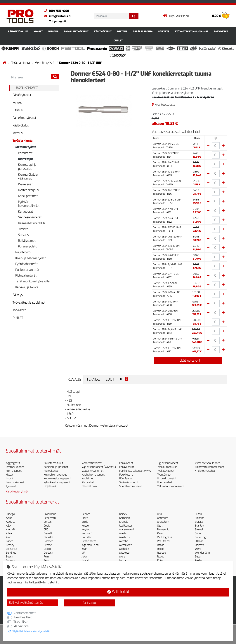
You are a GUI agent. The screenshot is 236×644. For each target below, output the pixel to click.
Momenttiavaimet (92, 463)
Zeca (198, 557)
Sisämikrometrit (129, 482)
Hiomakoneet (14, 471)
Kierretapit (25, 159)
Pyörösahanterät (26, 264)
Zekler (199, 561)
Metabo (124, 541)
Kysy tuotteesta (163, 105)
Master (123, 533)
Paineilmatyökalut (76, 32)
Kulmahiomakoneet (55, 475)
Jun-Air (86, 561)
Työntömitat (164, 475)
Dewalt (48, 533)
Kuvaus (74, 380)
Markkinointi (21, 626)
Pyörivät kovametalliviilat (29, 204)
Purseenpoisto (28, 246)
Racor (160, 545)
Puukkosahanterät (27, 270)
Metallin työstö (45, 63)
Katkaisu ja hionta (27, 287)
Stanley (199, 526)
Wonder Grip (202, 553)
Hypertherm (89, 541)
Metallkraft (126, 545)
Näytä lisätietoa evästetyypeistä (29, 631)
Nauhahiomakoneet (93, 475)
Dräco (47, 549)
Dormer (48, 541)
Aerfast (10, 522)
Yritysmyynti (58, 21)
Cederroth (50, 518)
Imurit (9, 479)
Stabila (199, 522)
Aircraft (10, 530)
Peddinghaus (165, 537)
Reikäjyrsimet (27, 241)
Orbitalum (163, 522)
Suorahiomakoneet (131, 486)
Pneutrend (163, 541)
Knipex (123, 514)
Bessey (10, 545)
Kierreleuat (25, 184)
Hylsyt (9, 475)
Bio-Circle (11, 549)
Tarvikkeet (221, 32)
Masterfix (125, 537)
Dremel (48, 545)
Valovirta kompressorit (171, 486)
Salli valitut (90, 603)
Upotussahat (165, 482)
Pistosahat (88, 482)
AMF (8, 537)
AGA (8, 526)
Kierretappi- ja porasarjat (27, 167)
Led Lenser (126, 526)
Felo (46, 561)
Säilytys (164, 32)
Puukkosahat (127, 475)
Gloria (85, 518)
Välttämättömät (25, 613)
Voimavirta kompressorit (210, 467)
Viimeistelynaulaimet (207, 463)
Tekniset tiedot (100, 379)
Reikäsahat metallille (32, 223)
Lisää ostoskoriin (188, 361)
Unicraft (200, 545)
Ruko (160, 561)
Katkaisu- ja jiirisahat (56, 467)
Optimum (163, 518)
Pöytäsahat (126, 479)
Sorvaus (23, 235)
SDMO (198, 514)
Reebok (161, 553)
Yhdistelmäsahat (205, 471)
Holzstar (86, 537)
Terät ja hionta (143, 32)
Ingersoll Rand (90, 545)
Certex (48, 522)
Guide (85, 522)
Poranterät (25, 153)
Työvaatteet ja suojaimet (192, 32)
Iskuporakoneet (15, 482)
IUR (83, 553)
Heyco (85, 526)
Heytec (86, 530)
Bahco (9, 541)
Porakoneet (126, 463)
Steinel (199, 530)
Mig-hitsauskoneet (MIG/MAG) (99, 467)
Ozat (160, 526)
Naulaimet (88, 479)
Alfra (9, 533)
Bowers (10, 561)
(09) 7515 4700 (56, 11)
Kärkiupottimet (28, 196)
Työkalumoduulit (167, 467)
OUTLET (118, 41)
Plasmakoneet (90, 486)
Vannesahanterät (30, 217)
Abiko (9, 518)
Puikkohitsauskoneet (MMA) (135, 471)
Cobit (47, 526)
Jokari (85, 557)
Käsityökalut (103, 32)
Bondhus (11, 553)
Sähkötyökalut (18, 32)
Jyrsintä (23, 229)
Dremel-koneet (15, 467)
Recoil (161, 549)
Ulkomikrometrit (167, 479)
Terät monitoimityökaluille (32, 281)
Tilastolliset (21, 622)
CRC (46, 530)
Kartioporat (26, 212)
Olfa (159, 514)
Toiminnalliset (23, 617)
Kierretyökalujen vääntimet (29, 177)
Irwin (84, 549)
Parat (160, 533)
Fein (46, 557)
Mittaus (122, 32)
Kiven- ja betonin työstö (31, 258)
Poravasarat (127, 467)
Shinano (200, 518)
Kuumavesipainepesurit (58, 479)
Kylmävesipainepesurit (57, 482)
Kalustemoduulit (53, 463)
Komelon (125, 518)
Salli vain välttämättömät (26, 603)
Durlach (48, 553)
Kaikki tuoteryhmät (17, 492)
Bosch (9, 557)
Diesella (48, 537)
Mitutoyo (124, 553)
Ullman (199, 541)
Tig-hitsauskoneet (168, 463)
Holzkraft (87, 533)
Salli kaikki (118, 592)
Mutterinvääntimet (92, 471)
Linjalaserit (50, 486)
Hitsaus (53, 32)
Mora (122, 557)
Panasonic (163, 530)
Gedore (86, 514)
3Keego (10, 514)
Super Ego (201, 537)
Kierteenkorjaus (28, 190)
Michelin (124, 549)
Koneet (38, 32)
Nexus (123, 561)
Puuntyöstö (23, 252)
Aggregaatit (13, 463)
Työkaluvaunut (166, 471)
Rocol (160, 557)
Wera (198, 549)
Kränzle (124, 522)
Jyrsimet (11, 486)
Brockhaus (50, 514)
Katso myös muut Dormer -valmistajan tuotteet (97, 426)
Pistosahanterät (26, 276)
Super (198, 533)
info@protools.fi (57, 16)
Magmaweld (127, 530)
